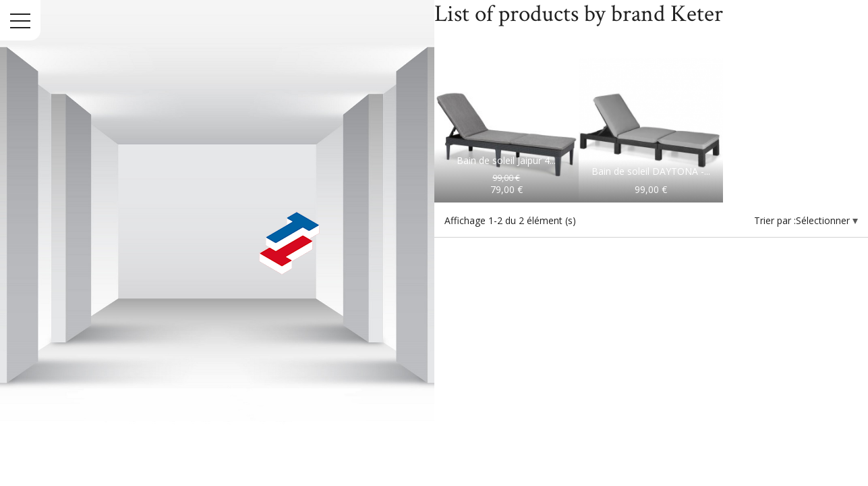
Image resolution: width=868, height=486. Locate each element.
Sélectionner (824, 220)
